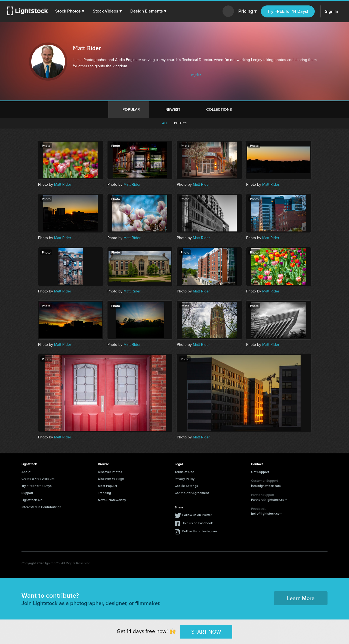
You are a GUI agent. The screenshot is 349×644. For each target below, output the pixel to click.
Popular (131, 109)
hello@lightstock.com (267, 513)
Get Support (260, 472)
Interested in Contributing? (41, 507)
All (165, 123)
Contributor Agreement (192, 493)
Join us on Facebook (197, 523)
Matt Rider (63, 184)
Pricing (247, 11)
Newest (173, 109)
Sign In (331, 11)
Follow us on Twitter (197, 515)
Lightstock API (32, 500)
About (26, 472)
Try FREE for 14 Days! (288, 11)
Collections (219, 109)
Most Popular (108, 486)
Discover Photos (110, 472)
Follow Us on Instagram (200, 531)
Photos (181, 123)
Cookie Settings (186, 486)
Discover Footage (111, 479)
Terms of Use (184, 472)
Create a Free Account (38, 479)
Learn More (301, 598)
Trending (104, 493)
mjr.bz (196, 75)
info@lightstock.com (266, 486)
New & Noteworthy (112, 500)
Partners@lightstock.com (269, 500)
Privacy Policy (185, 479)
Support (27, 493)
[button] (70, 11)
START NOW (206, 631)
